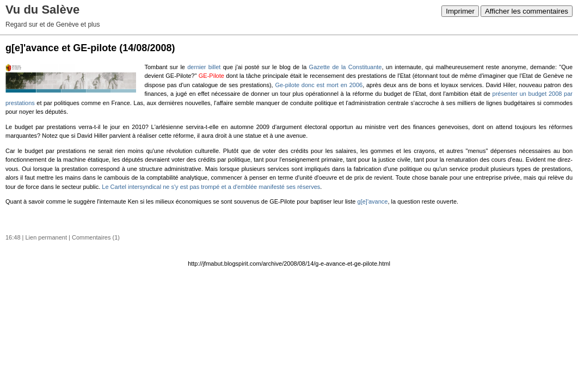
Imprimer (460, 11)
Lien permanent (46, 237)
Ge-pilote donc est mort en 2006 (319, 85)
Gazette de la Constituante (346, 67)
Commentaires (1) (96, 237)
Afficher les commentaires (527, 11)
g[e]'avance (373, 201)
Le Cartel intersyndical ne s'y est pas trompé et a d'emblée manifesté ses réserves (211, 187)
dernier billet (204, 67)
